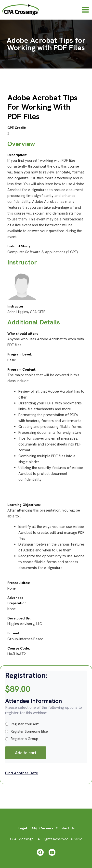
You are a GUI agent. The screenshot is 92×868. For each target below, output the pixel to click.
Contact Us (65, 828)
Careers (46, 828)
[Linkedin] (52, 852)
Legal (22, 828)
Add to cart (26, 753)
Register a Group (22, 739)
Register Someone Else (26, 731)
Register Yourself (22, 724)
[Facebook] (40, 852)
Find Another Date (22, 773)
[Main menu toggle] (85, 10)
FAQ (33, 828)
